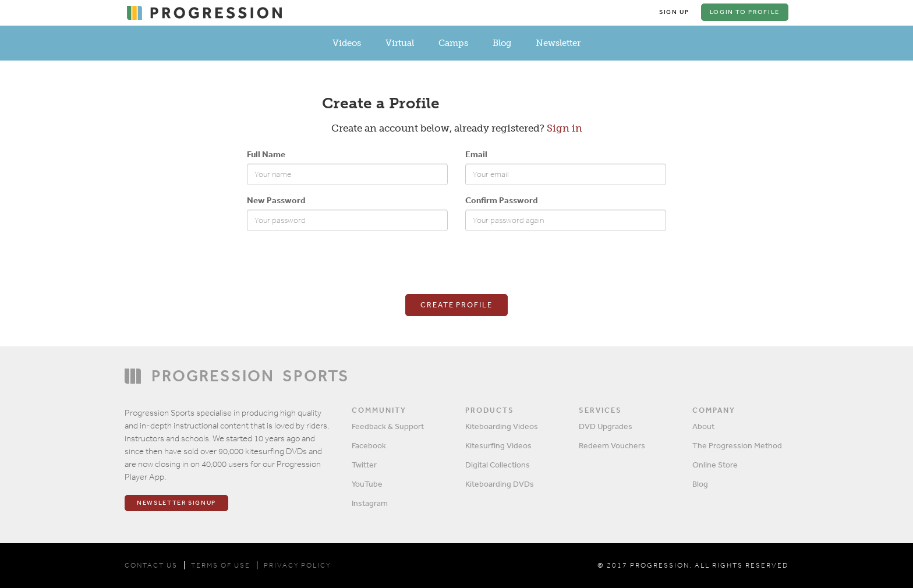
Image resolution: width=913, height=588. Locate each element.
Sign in (565, 128)
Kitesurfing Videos (498, 445)
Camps (453, 43)
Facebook (369, 445)
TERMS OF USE (221, 565)
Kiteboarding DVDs (500, 484)
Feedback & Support (388, 426)
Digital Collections (498, 465)
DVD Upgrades (606, 426)
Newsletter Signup (176, 503)
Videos (347, 43)
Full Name (266, 154)
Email (476, 154)
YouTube (367, 484)
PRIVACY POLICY (297, 565)
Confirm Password (501, 200)
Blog (502, 43)
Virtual (400, 43)
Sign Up (674, 12)
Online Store (715, 465)
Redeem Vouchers (612, 445)
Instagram (370, 503)
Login (745, 12)
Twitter (364, 465)
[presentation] (335, 263)
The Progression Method (737, 445)
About (703, 426)
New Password (276, 200)
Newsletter (558, 43)
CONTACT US (151, 565)
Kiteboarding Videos (502, 426)
